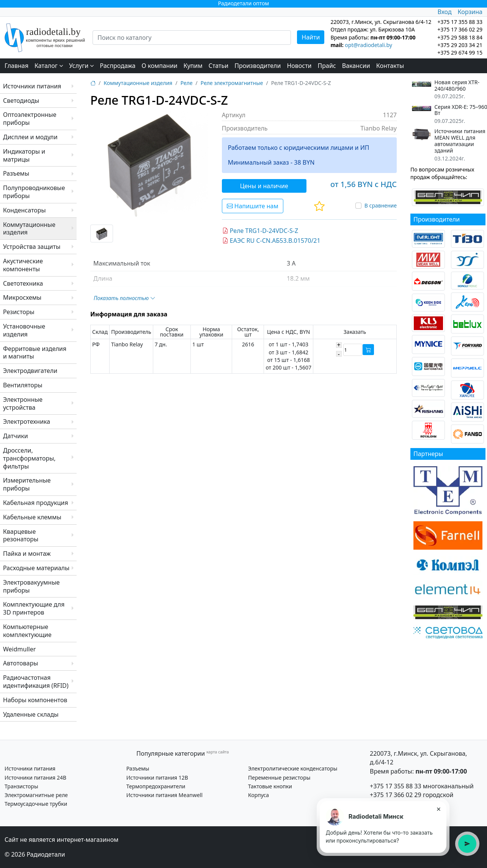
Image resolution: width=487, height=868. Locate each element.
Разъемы (16, 173)
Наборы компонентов (35, 700)
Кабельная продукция (35, 503)
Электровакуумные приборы (31, 586)
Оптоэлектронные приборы (30, 119)
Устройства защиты (32, 247)
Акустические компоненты (23, 265)
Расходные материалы (36, 568)
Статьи (219, 66)
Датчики (16, 436)
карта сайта (218, 752)
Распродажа (118, 66)
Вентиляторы (23, 385)
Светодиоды (21, 101)
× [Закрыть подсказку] (438, 809)
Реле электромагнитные (232, 83)
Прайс (327, 66)
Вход (444, 12)
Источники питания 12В (157, 778)
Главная (16, 66)
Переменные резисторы (279, 778)
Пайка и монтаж (27, 554)
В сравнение (381, 205)
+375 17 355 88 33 (396, 786)
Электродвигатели (30, 371)
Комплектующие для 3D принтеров (34, 608)
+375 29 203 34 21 (460, 45)
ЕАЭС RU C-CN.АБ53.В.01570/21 (271, 241)
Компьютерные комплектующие (27, 631)
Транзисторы (21, 786)
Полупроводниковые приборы (34, 192)
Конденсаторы (24, 210)
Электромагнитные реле (36, 795)
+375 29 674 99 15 (460, 53)
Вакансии (356, 66)
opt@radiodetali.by (368, 45)
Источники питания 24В (35, 778)
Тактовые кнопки (270, 786)
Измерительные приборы (27, 484)
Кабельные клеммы (32, 517)
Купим (193, 66)
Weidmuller (19, 649)
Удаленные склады (31, 714)
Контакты (390, 66)
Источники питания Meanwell (164, 795)
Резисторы (19, 312)
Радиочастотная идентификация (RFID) (36, 682)
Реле (187, 83)
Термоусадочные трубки (36, 804)
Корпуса (258, 795)
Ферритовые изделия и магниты (35, 353)
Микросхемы (22, 297)
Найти (311, 37)
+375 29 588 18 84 (460, 37)
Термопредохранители (156, 786)
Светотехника (23, 283)
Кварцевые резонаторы (21, 535)
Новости (299, 66)
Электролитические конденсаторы (293, 768)
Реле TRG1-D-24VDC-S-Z (260, 231)
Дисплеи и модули (30, 137)
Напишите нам (253, 206)
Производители (258, 66)
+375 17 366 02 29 (396, 795)
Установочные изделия (24, 330)
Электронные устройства (23, 403)
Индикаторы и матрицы (24, 155)
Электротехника (27, 421)
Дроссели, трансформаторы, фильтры (29, 458)
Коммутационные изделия (29, 229)
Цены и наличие (264, 186)
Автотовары (20, 663)
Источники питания (32, 86)
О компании (159, 66)
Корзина (470, 12)
